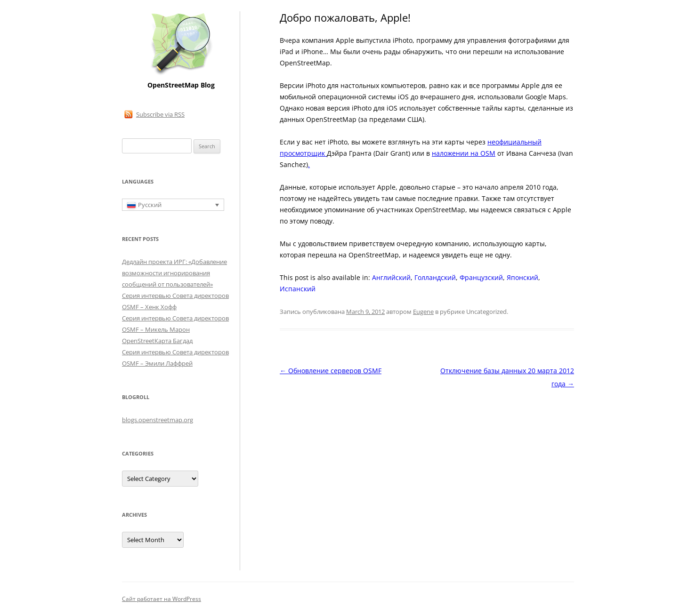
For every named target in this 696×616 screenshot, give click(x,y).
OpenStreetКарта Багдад (157, 341)
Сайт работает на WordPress (162, 599)
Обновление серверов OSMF (331, 371)
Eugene (423, 312)
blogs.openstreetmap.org (158, 420)
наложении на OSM (464, 153)
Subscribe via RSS (160, 114)
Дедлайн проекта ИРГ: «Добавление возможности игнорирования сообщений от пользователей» (174, 273)
